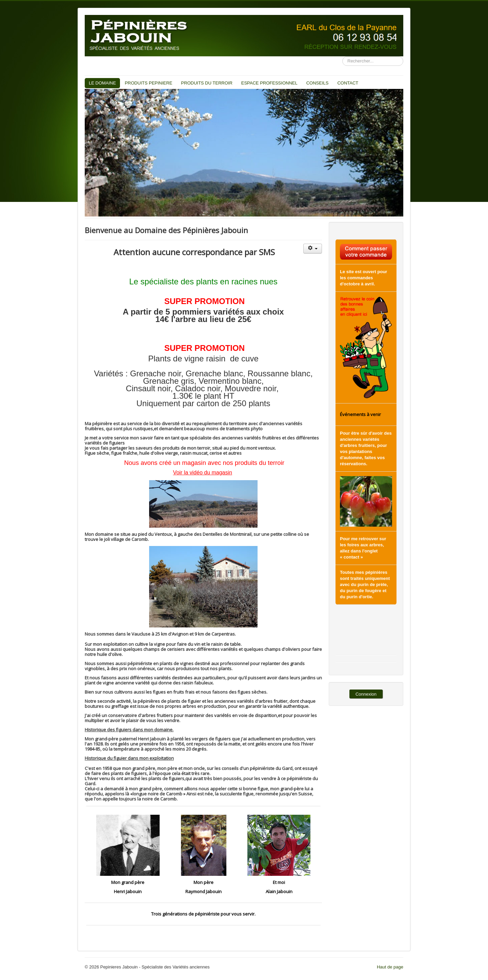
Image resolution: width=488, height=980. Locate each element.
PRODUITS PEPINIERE (148, 83)
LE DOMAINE (102, 83)
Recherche (342, 56)
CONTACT (348, 83)
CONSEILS (318, 83)
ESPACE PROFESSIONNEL (269, 83)
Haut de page (390, 967)
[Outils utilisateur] (313, 249)
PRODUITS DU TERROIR (207, 83)
